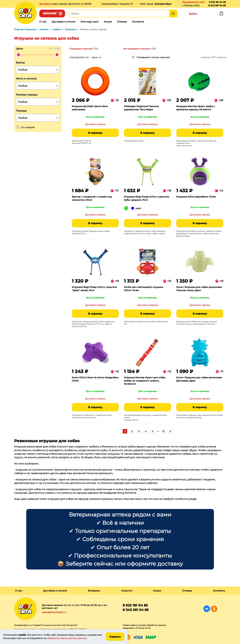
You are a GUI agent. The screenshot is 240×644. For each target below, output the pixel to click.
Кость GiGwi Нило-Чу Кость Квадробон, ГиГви (95, 379)
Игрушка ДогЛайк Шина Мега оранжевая (90, 108)
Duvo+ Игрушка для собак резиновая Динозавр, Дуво (199, 379)
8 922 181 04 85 (217, 2)
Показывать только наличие (153, 57)
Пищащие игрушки (81, 49)
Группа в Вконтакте (207, 609)
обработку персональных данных (67, 638)
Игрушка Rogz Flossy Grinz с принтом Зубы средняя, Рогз (146, 198)
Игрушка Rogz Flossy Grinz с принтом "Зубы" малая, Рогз (94, 289)
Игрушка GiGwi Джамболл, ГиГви (196, 197)
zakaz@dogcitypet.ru (54, 612)
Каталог (50, 13)
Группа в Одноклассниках (214, 609)
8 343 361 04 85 (217, 5)
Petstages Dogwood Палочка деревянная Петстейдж (141, 108)
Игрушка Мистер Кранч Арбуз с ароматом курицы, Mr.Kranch (196, 108)
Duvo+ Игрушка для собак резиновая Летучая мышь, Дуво (199, 289)
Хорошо (115, 637)
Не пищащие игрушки (136, 49)
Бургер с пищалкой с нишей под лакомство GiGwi (92, 198)
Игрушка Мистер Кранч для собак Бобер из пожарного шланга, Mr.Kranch (145, 381)
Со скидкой (28, 127)
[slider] (19, 55)
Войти (193, 14)
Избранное (207, 14)
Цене (95, 57)
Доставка (45, 4)
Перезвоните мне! (193, 2)
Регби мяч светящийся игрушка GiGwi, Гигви (144, 289)
